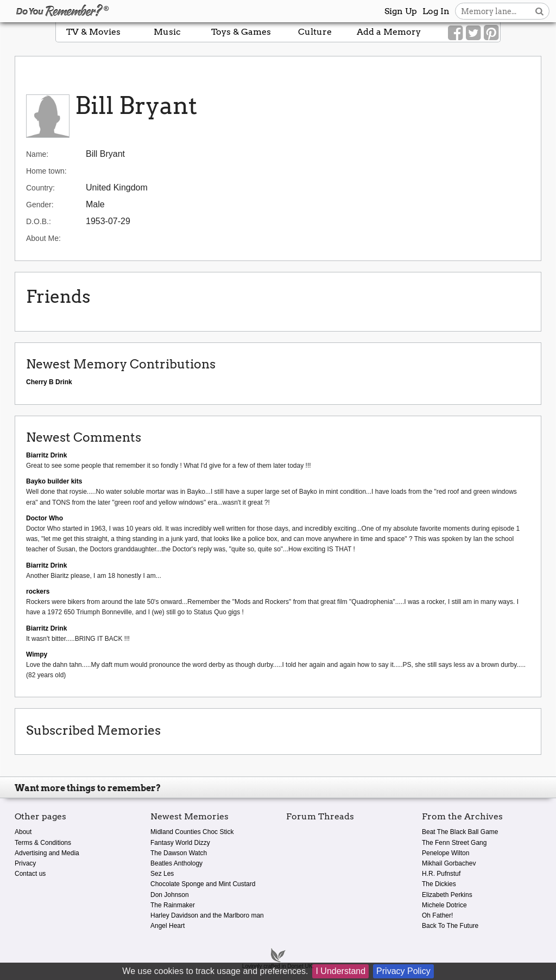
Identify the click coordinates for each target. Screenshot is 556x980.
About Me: (43, 238)
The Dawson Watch (179, 853)
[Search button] (539, 11)
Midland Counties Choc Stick (192, 832)
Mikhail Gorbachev (449, 863)
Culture (315, 32)
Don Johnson (170, 895)
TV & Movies (93, 32)
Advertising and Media (47, 853)
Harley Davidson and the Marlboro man (207, 915)
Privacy (25, 863)
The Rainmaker (173, 905)
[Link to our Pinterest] (491, 33)
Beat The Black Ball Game (460, 832)
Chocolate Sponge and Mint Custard (203, 884)
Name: (37, 154)
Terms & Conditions (43, 843)
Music (167, 32)
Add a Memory (389, 32)
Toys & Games (241, 32)
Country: (40, 188)
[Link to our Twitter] (473, 33)
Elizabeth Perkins (447, 895)
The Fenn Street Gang (454, 843)
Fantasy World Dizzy (180, 843)
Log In (436, 11)
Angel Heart (168, 926)
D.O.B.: (39, 221)
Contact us (30, 874)
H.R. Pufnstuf (441, 874)
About (23, 832)
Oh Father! (437, 915)
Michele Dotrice (444, 905)
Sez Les (162, 874)
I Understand (340, 971)
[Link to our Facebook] (455, 33)
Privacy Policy (403, 971)
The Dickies (439, 884)
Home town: (46, 171)
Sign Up (401, 11)
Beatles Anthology (176, 863)
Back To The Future (450, 926)
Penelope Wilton (446, 853)
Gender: (40, 205)
